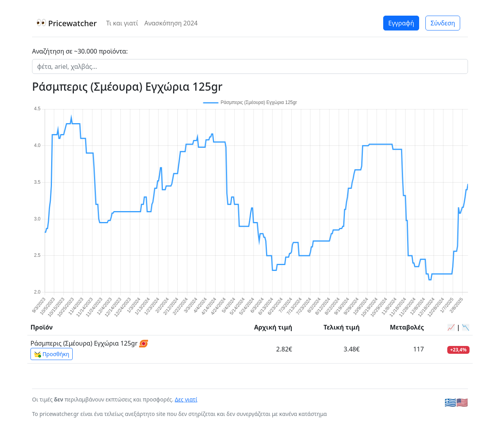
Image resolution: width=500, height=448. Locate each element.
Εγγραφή (401, 23)
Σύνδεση (443, 23)
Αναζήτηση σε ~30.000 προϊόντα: (80, 51)
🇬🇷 (450, 402)
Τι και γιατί (122, 23)
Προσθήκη (52, 354)
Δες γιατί (186, 399)
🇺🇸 (462, 402)
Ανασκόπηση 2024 (171, 23)
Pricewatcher (67, 23)
